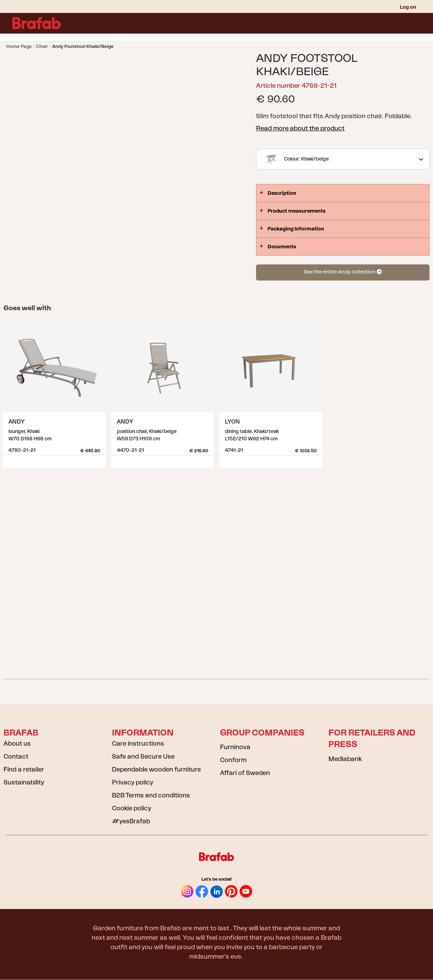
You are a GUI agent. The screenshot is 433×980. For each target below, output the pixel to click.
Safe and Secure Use (143, 757)
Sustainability (24, 782)
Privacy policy (133, 782)
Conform (233, 760)
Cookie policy (132, 808)
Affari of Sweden (245, 773)
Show (99, 459)
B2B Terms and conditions (151, 795)
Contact (16, 757)
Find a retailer (24, 769)
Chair (42, 46)
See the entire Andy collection (343, 272)
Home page (19, 46)
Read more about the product (300, 128)
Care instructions (138, 744)
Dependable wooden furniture (156, 769)
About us (17, 744)
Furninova (235, 747)
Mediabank (345, 759)
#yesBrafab (131, 821)
